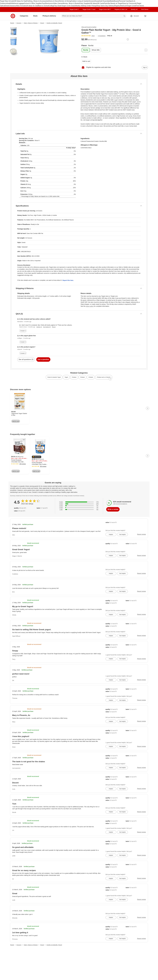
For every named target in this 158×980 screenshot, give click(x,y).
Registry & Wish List (121, 9)
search (125, 16)
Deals (7, 6)
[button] (37, 457)
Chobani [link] (74, 377)
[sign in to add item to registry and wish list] (145, 67)
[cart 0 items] (145, 16)
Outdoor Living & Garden (80, 1)
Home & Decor (54, 1)
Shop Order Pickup (90, 6)
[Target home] (13, 16)
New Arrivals (21, 6)
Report (54, 327)
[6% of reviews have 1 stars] (79, 510)
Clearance (13, 6)
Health (9, 3)
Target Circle (131, 6)
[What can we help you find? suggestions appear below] (94, 16)
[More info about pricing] (128, 39)
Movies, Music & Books (71, 3)
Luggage (21, 3)
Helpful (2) (39, 327)
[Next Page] (146, 50)
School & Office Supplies (33, 3)
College (52, 6)
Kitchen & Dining (65, 1)
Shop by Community (129, 3)
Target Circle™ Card (89, 9)
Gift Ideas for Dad (20, 1)
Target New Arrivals (7, 1)
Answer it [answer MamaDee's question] (23, 331)
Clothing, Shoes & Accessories (37, 1)
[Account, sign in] (135, 16)
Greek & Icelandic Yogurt (54, 23)
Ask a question (43, 359)
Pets (106, 3)
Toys (43, 3)
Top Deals (58, 6)
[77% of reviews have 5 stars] (79, 502)
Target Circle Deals (68, 6)
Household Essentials (102, 1)
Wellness (15, 3)
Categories (25, 16)
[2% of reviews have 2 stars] (79, 508)
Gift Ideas (93, 3)
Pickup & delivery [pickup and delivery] (50, 16)
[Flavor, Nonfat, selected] (86, 50)
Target (12, 23)
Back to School (43, 6)
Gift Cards (100, 3)
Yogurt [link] (66, 377)
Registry (117, 6)
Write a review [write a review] (113, 509)
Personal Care (124, 1)
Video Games (58, 3)
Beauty (116, 1)
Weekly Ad (79, 6)
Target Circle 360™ (105, 9)
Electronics (49, 3)
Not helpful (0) (47, 327)
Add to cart (86, 61)
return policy (90, 306)
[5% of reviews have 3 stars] (79, 506)
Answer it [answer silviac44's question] (23, 353)
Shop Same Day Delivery (105, 6)
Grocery (92, 1)
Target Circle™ (74, 9)
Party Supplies (85, 3)
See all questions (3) (26, 359)
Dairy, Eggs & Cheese (31, 23)
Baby (112, 1)
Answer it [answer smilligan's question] (23, 342)
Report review (141, 534)
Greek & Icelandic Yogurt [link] (54, 377)
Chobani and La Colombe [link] (104, 377)
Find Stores (140, 6)
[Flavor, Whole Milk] (96, 50)
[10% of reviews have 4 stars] (79, 504)
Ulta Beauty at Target (115, 3)
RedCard (123, 6)
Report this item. (68, 280)
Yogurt (42, 23)
